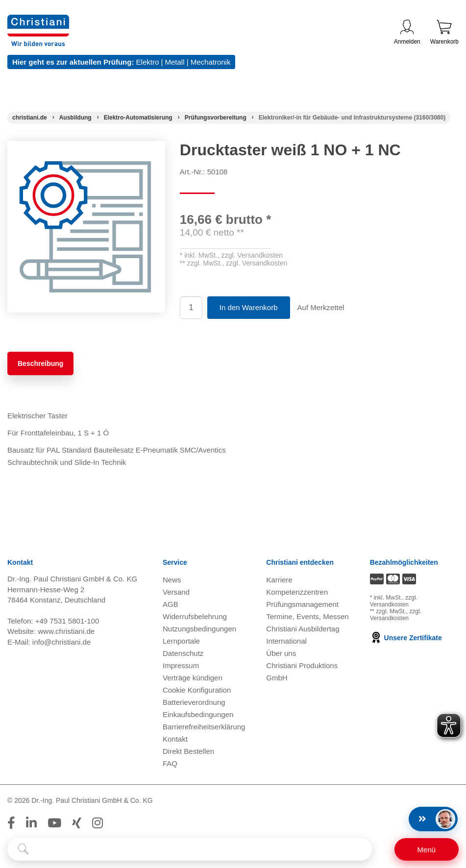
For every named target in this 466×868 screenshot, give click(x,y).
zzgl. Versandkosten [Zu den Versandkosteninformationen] (394, 601)
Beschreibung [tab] (40, 363)
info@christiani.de (61, 642)
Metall (174, 62)
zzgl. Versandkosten (252, 255)
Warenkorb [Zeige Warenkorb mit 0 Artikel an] (444, 32)
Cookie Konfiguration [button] (197, 690)
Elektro (148, 62)
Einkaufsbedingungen (198, 714)
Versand (176, 592)
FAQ (170, 763)
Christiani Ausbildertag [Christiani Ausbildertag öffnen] (303, 629)
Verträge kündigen (193, 678)
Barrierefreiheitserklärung (204, 727)
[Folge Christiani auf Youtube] (54, 823)
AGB (171, 604)
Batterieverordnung (194, 702)
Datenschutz (183, 653)
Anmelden (407, 32)
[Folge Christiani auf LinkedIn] (31, 823)
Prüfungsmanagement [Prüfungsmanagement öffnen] (302, 604)
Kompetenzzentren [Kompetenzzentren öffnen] (297, 592)
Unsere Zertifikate (406, 638)
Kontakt (175, 739)
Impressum (181, 665)
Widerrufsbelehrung (195, 616)
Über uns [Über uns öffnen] (281, 653)
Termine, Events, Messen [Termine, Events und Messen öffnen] (307, 616)
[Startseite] (30, 118)
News (172, 580)
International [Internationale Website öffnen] (286, 641)
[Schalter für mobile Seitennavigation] (427, 849)
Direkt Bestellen (188, 751)
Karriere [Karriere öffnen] (279, 580)
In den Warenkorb (249, 307)
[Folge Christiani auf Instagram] (98, 823)
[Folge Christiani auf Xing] (77, 823)
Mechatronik (211, 62)
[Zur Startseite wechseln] (38, 21)
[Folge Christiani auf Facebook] (11, 823)
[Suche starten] (23, 849)
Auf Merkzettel (321, 307)
